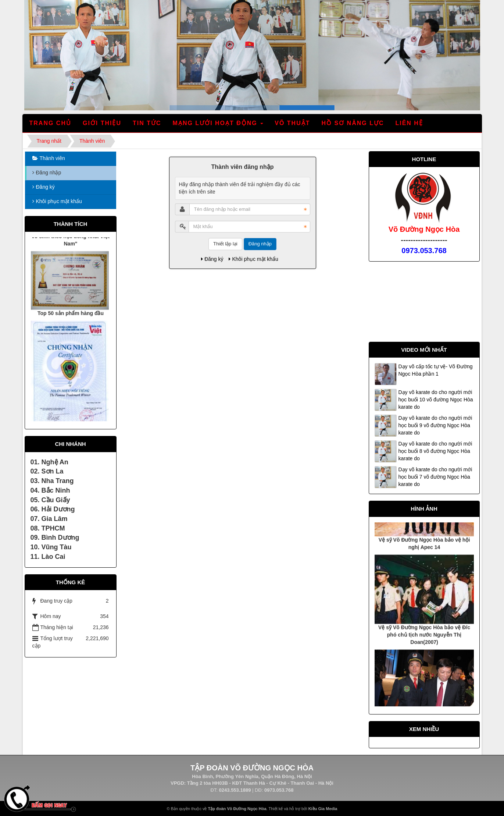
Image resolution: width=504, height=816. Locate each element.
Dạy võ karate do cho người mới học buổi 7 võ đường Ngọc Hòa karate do (435, 477)
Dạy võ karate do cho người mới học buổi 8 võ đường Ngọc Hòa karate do (435, 451)
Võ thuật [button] (292, 123)
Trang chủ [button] (50, 123)
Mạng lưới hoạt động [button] (219, 125)
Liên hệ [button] (409, 123)
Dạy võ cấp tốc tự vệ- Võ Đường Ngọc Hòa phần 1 (436, 370)
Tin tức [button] (147, 123)
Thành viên (52, 158)
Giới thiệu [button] (102, 123)
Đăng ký (212, 259)
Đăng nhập (260, 244)
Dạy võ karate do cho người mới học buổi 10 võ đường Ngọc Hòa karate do (436, 400)
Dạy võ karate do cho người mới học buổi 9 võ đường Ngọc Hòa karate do (435, 425)
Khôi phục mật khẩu (253, 259)
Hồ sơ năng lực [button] (353, 123)
